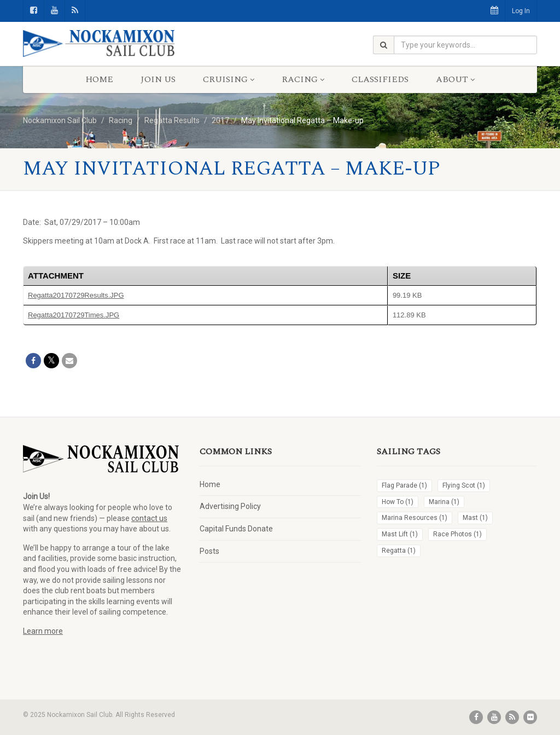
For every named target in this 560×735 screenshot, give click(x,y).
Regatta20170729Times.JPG (74, 315)
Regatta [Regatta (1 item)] (399, 551)
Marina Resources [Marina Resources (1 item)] (415, 518)
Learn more (43, 631)
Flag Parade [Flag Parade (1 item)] (404, 485)
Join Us (158, 79)
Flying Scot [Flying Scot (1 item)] (464, 485)
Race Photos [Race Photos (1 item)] (457, 534)
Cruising (229, 79)
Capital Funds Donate (236, 529)
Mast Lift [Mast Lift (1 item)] (400, 534)
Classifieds (380, 79)
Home (99, 79)
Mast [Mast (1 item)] (475, 518)
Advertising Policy (230, 506)
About (455, 79)
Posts (209, 551)
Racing (303, 79)
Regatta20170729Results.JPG (76, 295)
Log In (521, 11)
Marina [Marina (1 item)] (444, 502)
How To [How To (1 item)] (398, 502)
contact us (149, 518)
